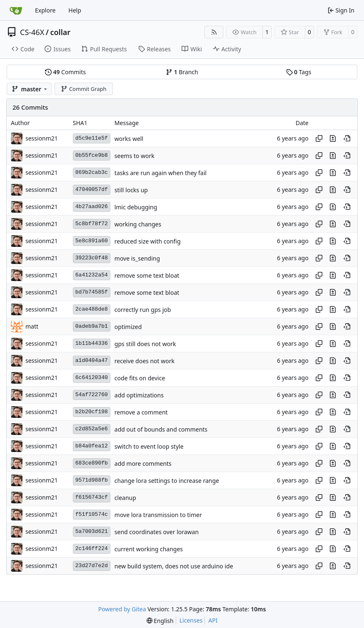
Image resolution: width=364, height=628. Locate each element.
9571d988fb (92, 480)
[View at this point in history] (347, 138)
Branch (182, 72)
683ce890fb (92, 463)
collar (60, 32)
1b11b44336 (92, 343)
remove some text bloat (147, 275)
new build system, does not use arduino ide (174, 566)
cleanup (125, 498)
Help (75, 10)
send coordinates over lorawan (157, 532)
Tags (299, 72)
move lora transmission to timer (158, 515)
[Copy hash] (319, 138)
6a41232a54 (92, 275)
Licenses (191, 620)
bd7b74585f (92, 292)
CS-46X (32, 32)
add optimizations (139, 395)
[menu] (160, 621)
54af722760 (92, 395)
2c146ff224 (92, 549)
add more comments (143, 463)
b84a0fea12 (92, 446)
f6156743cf (92, 497)
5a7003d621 (92, 531)
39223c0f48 (92, 258)
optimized (128, 327)
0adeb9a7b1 (92, 326)
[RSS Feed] (214, 32)
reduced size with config (148, 241)
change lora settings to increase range (167, 481)
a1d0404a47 (92, 360)
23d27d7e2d (92, 566)
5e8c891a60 (92, 241)
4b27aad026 (92, 207)
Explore (45, 10)
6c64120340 (92, 378)
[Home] (16, 10)
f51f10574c (92, 514)
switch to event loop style (149, 446)
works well (129, 139)
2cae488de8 (92, 309)
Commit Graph (84, 89)
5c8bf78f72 (92, 224)
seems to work (135, 156)
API (213, 620)
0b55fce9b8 (92, 155)
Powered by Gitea (122, 609)
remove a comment (141, 412)
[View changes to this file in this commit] (333, 138)
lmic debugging (136, 207)
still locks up (131, 190)
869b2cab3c (92, 172)
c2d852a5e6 (92, 429)
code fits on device (140, 378)
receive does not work (145, 361)
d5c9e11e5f (92, 138)
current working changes (149, 549)
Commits (65, 72)
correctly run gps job (143, 310)
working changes (138, 224)
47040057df (92, 190)
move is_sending (137, 258)
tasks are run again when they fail (161, 173)
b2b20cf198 (92, 412)
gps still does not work (145, 344)
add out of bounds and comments (161, 429)
